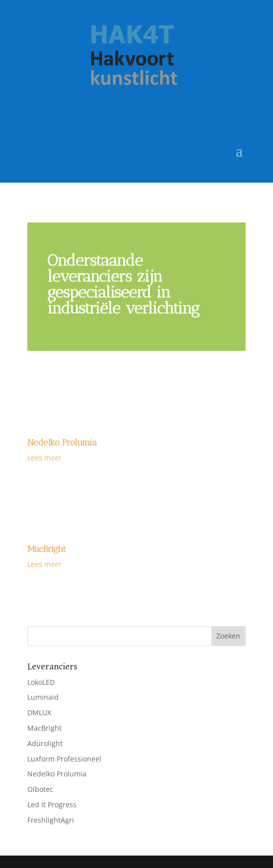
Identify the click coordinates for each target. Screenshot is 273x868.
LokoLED (41, 682)
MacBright (46, 549)
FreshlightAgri (51, 820)
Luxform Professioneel (64, 759)
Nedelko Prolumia (62, 442)
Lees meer (45, 458)
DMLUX (39, 712)
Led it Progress (52, 805)
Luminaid (43, 697)
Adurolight (45, 743)
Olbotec (40, 789)
